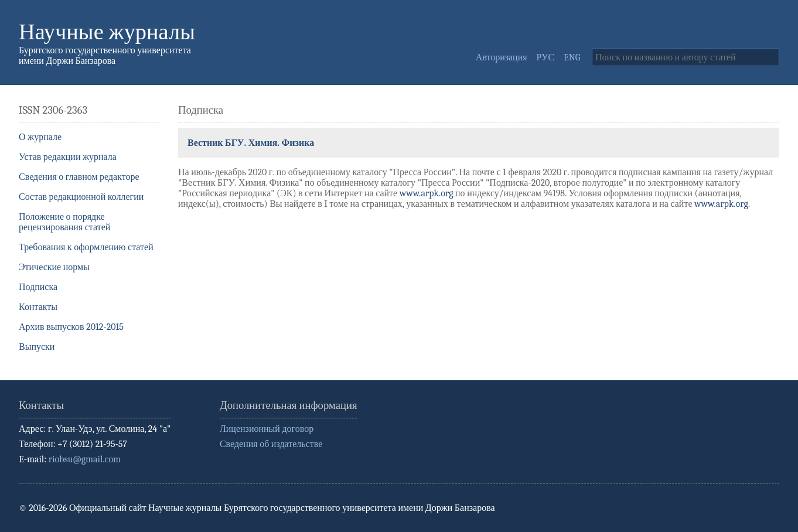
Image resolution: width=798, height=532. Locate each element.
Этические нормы (54, 267)
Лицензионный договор (267, 429)
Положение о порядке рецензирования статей (64, 222)
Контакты (38, 307)
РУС (546, 57)
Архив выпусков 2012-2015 (71, 327)
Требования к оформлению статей (86, 247)
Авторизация (502, 57)
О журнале (40, 137)
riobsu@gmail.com (85, 459)
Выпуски (37, 347)
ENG (572, 57)
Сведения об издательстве (271, 444)
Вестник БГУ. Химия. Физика (251, 143)
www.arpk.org (427, 193)
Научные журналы (107, 32)
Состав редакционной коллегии (81, 197)
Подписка (38, 287)
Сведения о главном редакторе (79, 177)
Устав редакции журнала (68, 157)
